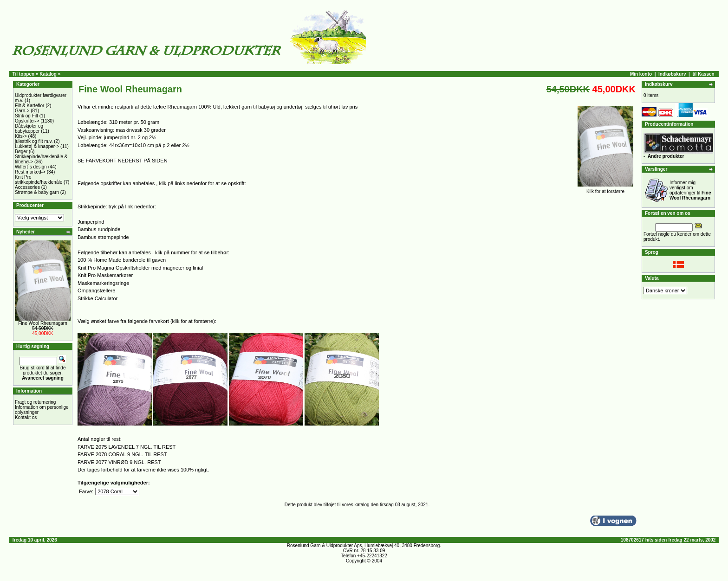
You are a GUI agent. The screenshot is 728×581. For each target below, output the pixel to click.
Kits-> (21, 136)
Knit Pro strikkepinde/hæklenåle (39, 180)
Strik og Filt (26, 116)
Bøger (21, 152)
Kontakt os (26, 417)
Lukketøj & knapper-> (37, 146)
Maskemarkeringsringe (103, 283)
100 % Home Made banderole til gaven (122, 260)
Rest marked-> (30, 172)
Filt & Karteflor (29, 106)
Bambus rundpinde (99, 229)
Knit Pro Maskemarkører (105, 275)
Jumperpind (91, 222)
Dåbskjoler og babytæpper (29, 129)
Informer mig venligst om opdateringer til (690, 190)
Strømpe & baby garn (37, 192)
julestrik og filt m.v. (34, 141)
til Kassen (703, 74)
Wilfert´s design (31, 167)
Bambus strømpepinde (103, 237)
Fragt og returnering (35, 402)
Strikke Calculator (97, 298)
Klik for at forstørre (605, 189)
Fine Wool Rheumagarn (42, 323)
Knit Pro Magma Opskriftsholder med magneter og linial (140, 268)
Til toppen (24, 74)
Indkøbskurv (672, 74)
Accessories (27, 187)
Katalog (48, 74)
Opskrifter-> (27, 121)
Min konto (641, 74)
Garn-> (22, 111)
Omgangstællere (96, 290)
